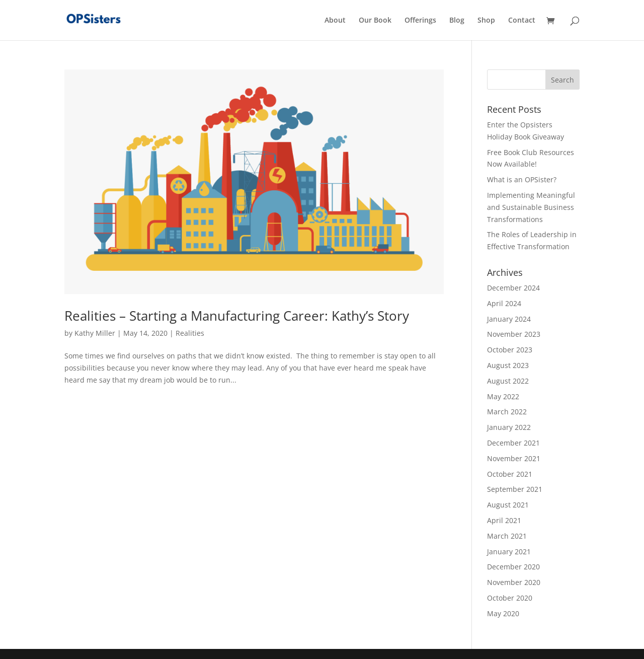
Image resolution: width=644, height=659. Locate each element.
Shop (486, 21)
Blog (457, 21)
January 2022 (509, 427)
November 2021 (514, 458)
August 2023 (508, 365)
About (335, 21)
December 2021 (513, 443)
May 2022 (503, 396)
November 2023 (514, 334)
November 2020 (514, 582)
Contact (522, 21)
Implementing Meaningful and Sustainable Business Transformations (531, 207)
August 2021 (508, 505)
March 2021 (507, 536)
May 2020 (503, 613)
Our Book (375, 21)
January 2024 (509, 319)
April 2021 (504, 520)
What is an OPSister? (522, 179)
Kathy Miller (95, 333)
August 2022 (508, 381)
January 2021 (509, 552)
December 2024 (513, 288)
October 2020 (510, 598)
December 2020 (513, 567)
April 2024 (504, 303)
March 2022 (507, 412)
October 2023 (510, 350)
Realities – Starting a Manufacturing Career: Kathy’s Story (237, 316)
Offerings (420, 21)
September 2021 (515, 489)
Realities (190, 333)
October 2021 (510, 474)
